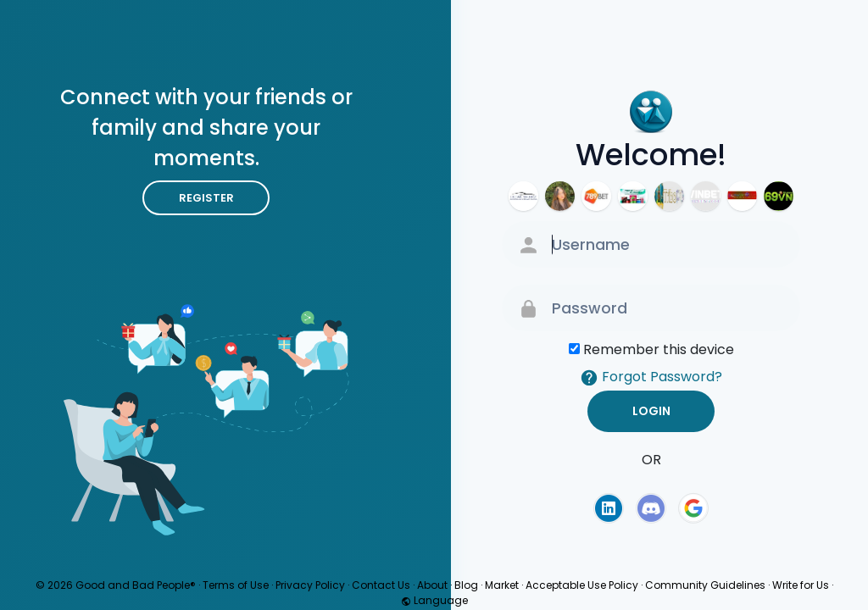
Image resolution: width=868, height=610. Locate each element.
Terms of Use (236, 585)
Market (502, 585)
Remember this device (659, 349)
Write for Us (801, 585)
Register (206, 198)
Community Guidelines (705, 585)
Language (434, 600)
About (432, 585)
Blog (466, 585)
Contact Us (381, 585)
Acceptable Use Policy (582, 585)
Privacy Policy (310, 585)
